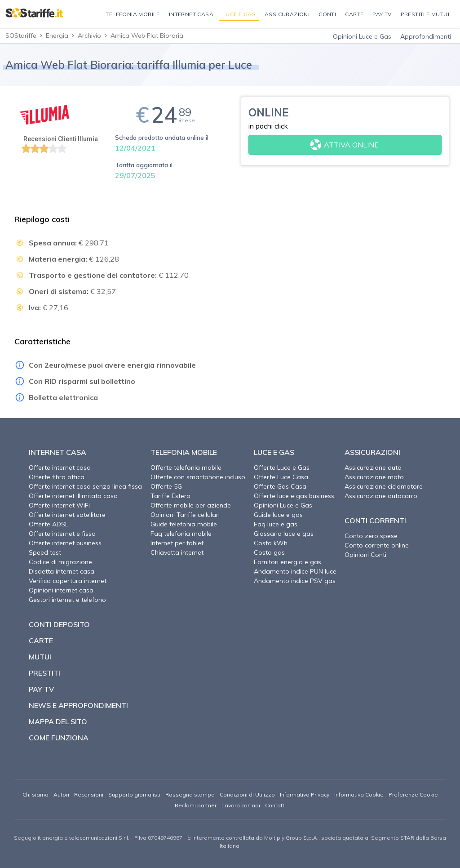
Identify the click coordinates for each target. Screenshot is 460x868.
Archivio (89, 36)
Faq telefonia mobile (181, 534)
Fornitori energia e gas (287, 562)
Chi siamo (35, 795)
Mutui (40, 657)
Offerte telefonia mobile (186, 467)
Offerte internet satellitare (67, 515)
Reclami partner (196, 805)
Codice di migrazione (60, 562)
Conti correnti (375, 521)
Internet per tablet (177, 543)
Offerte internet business (65, 543)
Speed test (45, 552)
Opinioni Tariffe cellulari (185, 515)
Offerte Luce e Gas (282, 467)
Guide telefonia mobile (184, 524)
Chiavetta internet (177, 552)
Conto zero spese (371, 536)
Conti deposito (59, 624)
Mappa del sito (58, 721)
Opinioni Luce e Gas (362, 36)
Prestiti (44, 673)
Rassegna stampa (190, 795)
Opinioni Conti (365, 555)
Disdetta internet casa (62, 571)
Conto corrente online (377, 545)
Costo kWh (271, 543)
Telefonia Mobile (184, 452)
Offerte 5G (166, 486)
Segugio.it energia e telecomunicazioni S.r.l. (72, 838)
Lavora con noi (241, 805)
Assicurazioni (372, 452)
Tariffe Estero (170, 496)
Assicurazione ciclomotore (384, 486)
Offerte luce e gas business (294, 496)
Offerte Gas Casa (280, 486)
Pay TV (41, 689)
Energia (57, 36)
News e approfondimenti (78, 705)
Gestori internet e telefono (67, 600)
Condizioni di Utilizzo (247, 795)
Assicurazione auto (373, 467)
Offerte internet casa (60, 467)
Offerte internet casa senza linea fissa (85, 486)
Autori (61, 795)
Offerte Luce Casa (281, 477)
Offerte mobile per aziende (191, 505)
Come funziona (59, 738)
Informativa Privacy (305, 795)
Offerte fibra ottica (57, 477)
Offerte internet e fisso (62, 534)
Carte (41, 641)
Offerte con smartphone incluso (198, 477)
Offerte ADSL (49, 524)
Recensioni (89, 795)
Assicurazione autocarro (381, 496)
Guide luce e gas (278, 515)
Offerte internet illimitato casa (73, 496)
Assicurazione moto (374, 477)
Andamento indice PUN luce (295, 571)
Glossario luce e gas (284, 534)
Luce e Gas (274, 452)
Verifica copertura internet (68, 581)
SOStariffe (21, 36)
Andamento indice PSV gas (295, 581)
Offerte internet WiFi (59, 505)
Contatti (275, 805)
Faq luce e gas (276, 524)
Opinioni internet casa (61, 590)
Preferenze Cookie (413, 795)
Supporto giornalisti (134, 795)
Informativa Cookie (359, 795)
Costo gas (269, 552)
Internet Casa (57, 452)
